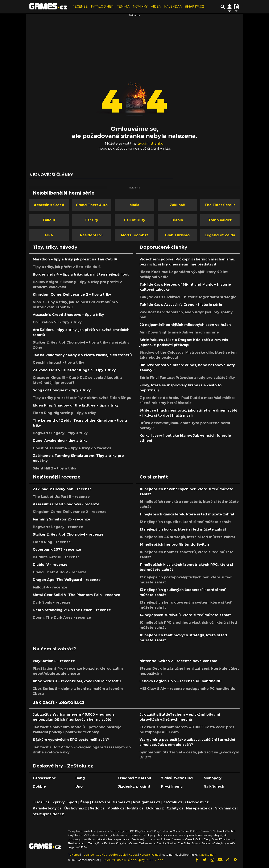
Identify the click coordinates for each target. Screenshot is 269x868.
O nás (156, 855)
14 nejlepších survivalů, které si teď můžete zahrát (185, 615)
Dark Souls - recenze (52, 602)
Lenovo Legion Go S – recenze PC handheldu (181, 681)
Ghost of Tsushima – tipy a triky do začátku (72, 448)
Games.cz (121, 802)
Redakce (88, 855)
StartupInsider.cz (48, 814)
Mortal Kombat (134, 235)
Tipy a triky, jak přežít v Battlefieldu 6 (67, 267)
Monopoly (213, 778)
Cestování (101, 802)
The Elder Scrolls (220, 205)
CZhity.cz (175, 808)
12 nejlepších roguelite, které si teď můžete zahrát (185, 522)
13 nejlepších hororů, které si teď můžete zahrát (183, 529)
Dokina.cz (155, 808)
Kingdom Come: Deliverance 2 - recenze (70, 512)
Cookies (101, 855)
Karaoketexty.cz (47, 808)
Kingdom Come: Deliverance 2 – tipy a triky (72, 295)
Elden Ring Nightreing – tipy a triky (64, 413)
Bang (80, 778)
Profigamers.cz (147, 802)
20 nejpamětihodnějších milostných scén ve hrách (185, 325)
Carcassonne (44, 778)
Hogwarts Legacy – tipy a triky (60, 433)
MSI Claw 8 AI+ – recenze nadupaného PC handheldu (187, 689)
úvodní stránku (150, 143)
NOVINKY (140, 7)
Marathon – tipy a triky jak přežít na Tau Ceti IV (75, 259)
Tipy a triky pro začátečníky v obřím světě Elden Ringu (82, 398)
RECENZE (80, 7)
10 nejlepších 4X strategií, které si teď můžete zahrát (187, 537)
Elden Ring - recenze (52, 542)
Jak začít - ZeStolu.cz (59, 702)
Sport (72, 802)
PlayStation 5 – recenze (54, 661)
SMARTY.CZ (195, 7)
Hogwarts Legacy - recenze (58, 527)
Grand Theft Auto (92, 205)
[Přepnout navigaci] (229, 7)
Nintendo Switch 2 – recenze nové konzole (178, 661)
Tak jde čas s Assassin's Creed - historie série (181, 305)
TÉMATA (123, 7)
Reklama (74, 855)
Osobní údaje (118, 855)
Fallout (49, 220)
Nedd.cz (97, 808)
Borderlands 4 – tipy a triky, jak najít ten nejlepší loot (81, 274)
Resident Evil (92, 235)
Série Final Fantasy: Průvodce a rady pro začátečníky (187, 378)
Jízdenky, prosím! (134, 786)
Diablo (177, 220)
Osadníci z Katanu (135, 778)
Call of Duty (135, 220)
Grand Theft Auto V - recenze (60, 572)
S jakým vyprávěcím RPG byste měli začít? (71, 740)
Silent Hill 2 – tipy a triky (55, 468)
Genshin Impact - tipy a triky (59, 363)
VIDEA (156, 7)
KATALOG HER (102, 7)
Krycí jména (172, 786)
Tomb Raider (220, 220)
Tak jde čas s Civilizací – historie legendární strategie (188, 297)
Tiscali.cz (41, 802)
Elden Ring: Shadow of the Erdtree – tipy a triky (76, 405)
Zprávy (59, 802)
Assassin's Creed (49, 205)
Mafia (134, 205)
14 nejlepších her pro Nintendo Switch (174, 544)
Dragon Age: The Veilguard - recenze (67, 580)
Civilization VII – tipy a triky (57, 322)
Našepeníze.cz (199, 808)
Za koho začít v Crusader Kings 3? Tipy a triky (74, 370)
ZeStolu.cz (173, 802)
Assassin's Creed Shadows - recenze (66, 504)
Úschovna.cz (76, 808)
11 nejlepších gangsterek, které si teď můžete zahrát (187, 514)
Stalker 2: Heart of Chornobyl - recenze (68, 534)
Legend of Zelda (220, 235)
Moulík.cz (116, 808)
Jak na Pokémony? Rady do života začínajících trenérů (82, 355)
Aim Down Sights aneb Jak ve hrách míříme (179, 332)
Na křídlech (214, 786)
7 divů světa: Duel (177, 778)
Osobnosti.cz (197, 802)
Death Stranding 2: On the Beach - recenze (72, 610)
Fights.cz (135, 808)
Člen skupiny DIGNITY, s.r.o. (146, 860)
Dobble (39, 786)
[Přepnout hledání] (223, 7)
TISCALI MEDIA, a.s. (114, 860)
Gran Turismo (177, 235)
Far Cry (92, 220)
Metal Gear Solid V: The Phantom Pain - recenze (76, 595)
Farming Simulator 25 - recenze (61, 519)
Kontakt (145, 855)
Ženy (85, 802)
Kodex (133, 855)
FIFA (49, 235)
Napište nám (208, 855)
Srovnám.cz (226, 808)
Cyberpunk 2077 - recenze (57, 550)
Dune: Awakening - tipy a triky (60, 441)
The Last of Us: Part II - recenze (61, 497)
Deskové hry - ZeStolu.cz (63, 766)
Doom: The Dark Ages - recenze (62, 618)
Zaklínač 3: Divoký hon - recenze (62, 489)
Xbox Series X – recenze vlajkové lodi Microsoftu (77, 681)
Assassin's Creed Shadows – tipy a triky (68, 315)
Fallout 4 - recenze (50, 587)
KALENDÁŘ (173, 7)
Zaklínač (177, 205)
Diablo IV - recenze (50, 565)
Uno (79, 786)
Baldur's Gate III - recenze (56, 557)
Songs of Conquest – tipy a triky (62, 390)
